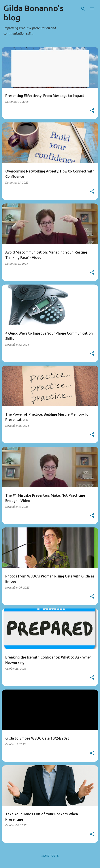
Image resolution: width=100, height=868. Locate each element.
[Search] (83, 9)
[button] (92, 111)
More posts (50, 856)
